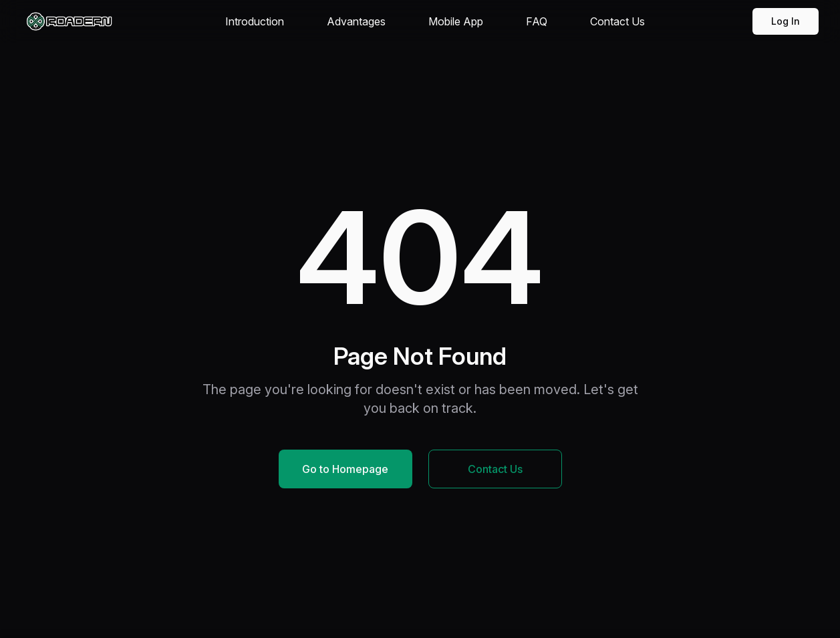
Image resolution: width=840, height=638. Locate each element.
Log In (786, 21)
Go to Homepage (345, 469)
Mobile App (456, 21)
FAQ (537, 21)
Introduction (255, 21)
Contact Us (617, 21)
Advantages (356, 21)
